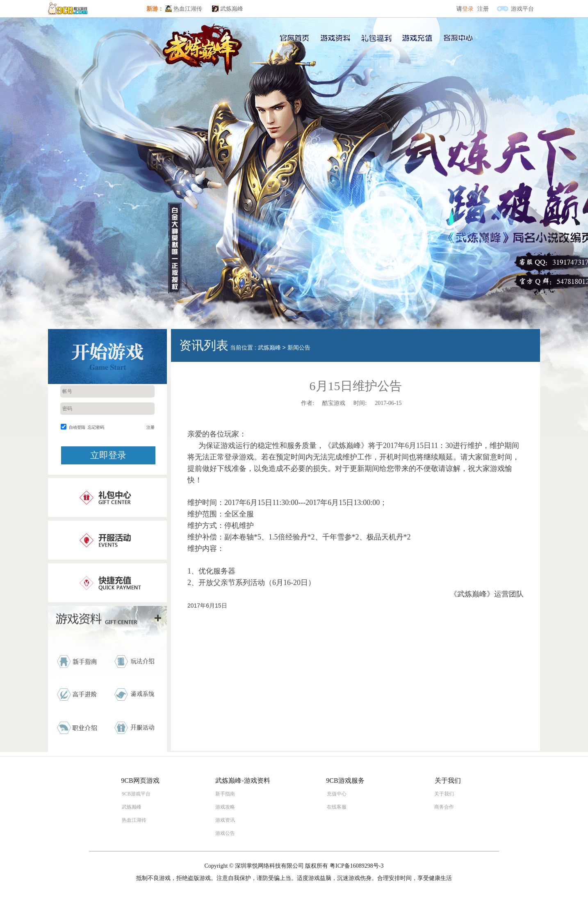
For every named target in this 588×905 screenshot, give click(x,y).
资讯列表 (204, 345)
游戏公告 (225, 833)
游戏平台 (522, 9)
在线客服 (337, 807)
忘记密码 (96, 427)
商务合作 (444, 807)
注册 (483, 9)
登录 (468, 9)
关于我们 (444, 794)
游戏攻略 (225, 807)
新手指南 (225, 794)
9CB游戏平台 (136, 794)
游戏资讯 (225, 820)
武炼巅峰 (232, 9)
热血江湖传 (188, 9)
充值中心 (337, 794)
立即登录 (108, 455)
